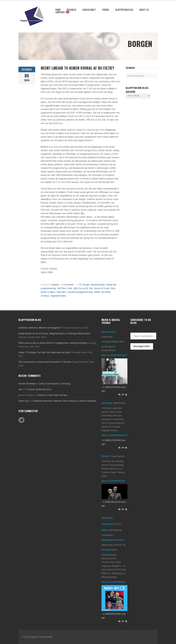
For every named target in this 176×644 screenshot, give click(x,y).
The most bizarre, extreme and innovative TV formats (45, 362)
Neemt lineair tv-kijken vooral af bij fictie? (77, 68)
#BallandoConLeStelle (113, 540)
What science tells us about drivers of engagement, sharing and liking (53, 343)
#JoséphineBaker (110, 342)
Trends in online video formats (52, 395)
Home (58, 10)
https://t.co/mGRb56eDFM (114, 435)
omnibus (45, 296)
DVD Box (62, 288)
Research (70, 10)
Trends (105, 10)
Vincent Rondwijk (27, 384)
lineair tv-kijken (48, 292)
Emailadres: (137, 330)
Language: (61, 12)
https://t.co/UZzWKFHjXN (114, 355)
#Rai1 (104, 530)
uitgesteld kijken (58, 296)
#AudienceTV (108, 524)
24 (80, 285)
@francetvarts (108, 332)
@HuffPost (107, 403)
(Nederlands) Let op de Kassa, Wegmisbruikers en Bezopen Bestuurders (54, 334)
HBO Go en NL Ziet (83, 288)
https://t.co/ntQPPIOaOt (113, 481)
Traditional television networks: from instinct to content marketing (64, 401)
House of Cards (102, 288)
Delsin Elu (23, 401)
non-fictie (106, 292)
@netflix (106, 456)
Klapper (55, 285)
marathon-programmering (80, 292)
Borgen (86, 285)
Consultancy (88, 10)
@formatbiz (107, 518)
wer (20, 389)
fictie (70, 288)
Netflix (97, 292)
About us (143, 10)
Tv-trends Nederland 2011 (39, 389)
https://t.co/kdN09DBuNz (114, 582)
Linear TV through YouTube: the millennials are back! (45, 352)
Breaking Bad (98, 285)
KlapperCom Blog (124, 10)
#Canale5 (106, 550)
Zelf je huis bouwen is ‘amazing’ (55, 384)
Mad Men (61, 292)
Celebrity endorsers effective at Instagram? (40, 328)
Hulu (113, 288)
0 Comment (68, 285)
